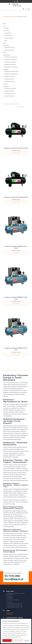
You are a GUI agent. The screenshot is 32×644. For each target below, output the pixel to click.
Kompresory (14, 17)
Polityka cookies (9, 614)
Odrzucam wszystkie (18, 640)
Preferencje (27, 640)
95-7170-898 (12, 576)
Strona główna (7, 17)
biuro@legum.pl (14, 579)
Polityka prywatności (10, 613)
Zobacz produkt (16, 153)
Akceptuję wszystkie (7, 640)
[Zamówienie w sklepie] (22, 107)
